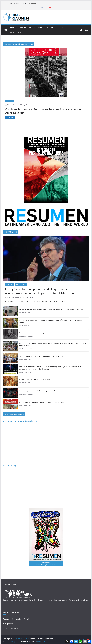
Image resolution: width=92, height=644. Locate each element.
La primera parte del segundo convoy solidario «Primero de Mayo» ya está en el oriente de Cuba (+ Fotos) (53, 344)
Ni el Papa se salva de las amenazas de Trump (37, 379)
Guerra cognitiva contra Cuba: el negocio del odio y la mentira (42, 391)
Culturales (43, 27)
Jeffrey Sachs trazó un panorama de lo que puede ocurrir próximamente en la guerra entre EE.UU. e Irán (39, 291)
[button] (16, 27)
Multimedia (56, 27)
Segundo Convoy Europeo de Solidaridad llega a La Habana (41, 356)
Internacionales (27, 27)
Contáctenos (16, 33)
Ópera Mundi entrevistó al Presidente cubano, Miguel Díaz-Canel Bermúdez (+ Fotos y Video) (51, 321)
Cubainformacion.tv (11, 628)
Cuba (12, 27)
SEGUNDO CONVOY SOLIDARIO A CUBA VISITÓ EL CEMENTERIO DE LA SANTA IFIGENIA (51, 309)
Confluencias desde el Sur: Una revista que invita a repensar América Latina (43, 111)
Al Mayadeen (8, 624)
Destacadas (10, 284)
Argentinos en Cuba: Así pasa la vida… (21, 421)
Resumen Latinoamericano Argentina (17, 619)
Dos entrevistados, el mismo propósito (34, 333)
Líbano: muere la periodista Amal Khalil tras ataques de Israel (42, 402)
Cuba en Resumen (32, 105)
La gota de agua (11, 466)
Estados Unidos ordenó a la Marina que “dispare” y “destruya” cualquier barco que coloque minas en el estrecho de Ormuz (50, 368)
